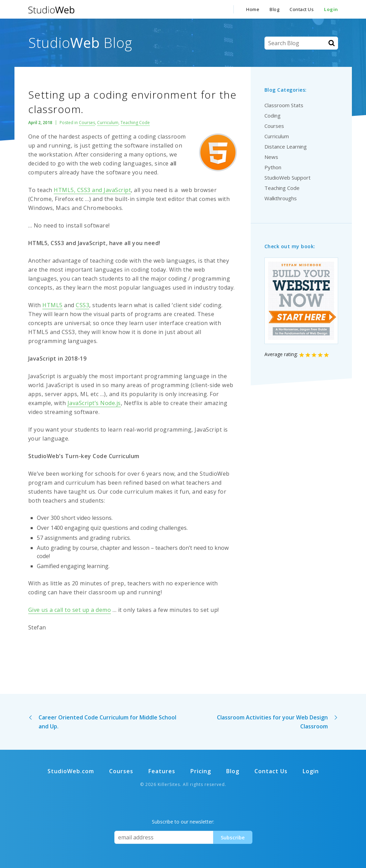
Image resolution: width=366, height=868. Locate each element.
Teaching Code (135, 123)
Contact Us (302, 9)
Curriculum (108, 123)
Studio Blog (80, 43)
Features (162, 771)
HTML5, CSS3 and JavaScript (92, 190)
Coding (273, 115)
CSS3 (82, 305)
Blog (274, 9)
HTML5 (53, 305)
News (271, 157)
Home (253, 9)
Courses (87, 123)
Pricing (201, 771)
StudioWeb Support (287, 178)
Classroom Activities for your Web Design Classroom (272, 722)
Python (273, 167)
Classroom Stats (284, 105)
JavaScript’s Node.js (94, 403)
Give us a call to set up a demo (70, 610)
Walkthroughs (281, 198)
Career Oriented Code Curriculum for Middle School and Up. (107, 722)
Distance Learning (286, 147)
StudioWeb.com (71, 771)
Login (331, 9)
